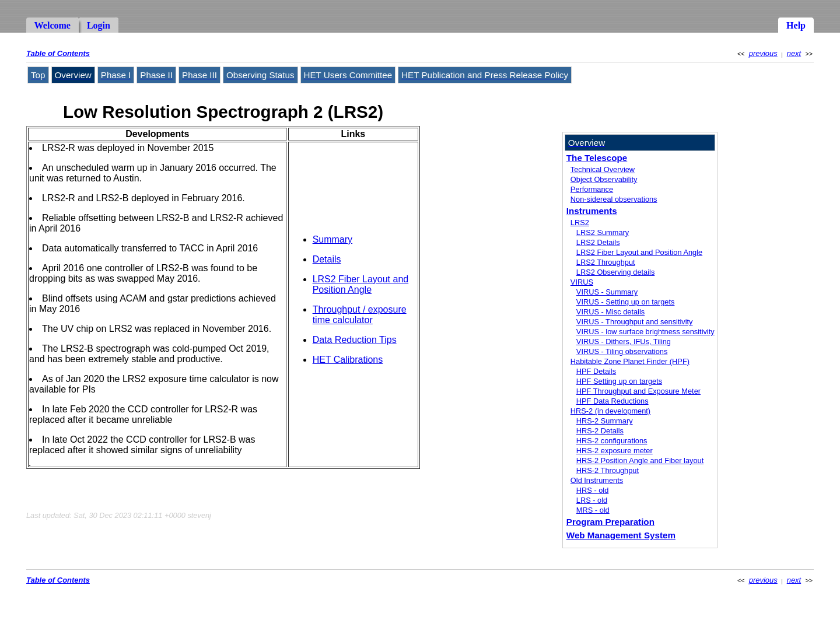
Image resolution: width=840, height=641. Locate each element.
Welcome (52, 25)
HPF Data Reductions (612, 401)
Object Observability (604, 179)
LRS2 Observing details (615, 272)
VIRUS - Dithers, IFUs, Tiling (624, 341)
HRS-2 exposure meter (615, 451)
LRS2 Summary (603, 232)
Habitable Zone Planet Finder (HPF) (630, 361)
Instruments (592, 211)
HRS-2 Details (600, 431)
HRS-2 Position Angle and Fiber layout (640, 460)
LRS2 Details (598, 242)
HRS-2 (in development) (610, 411)
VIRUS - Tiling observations (622, 351)
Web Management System (621, 535)
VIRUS (582, 282)
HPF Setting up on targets (619, 381)
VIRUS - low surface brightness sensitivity (645, 332)
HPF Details (596, 371)
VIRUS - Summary (607, 292)
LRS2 (580, 223)
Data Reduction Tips (355, 340)
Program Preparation (610, 522)
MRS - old (593, 510)
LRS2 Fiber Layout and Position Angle (361, 284)
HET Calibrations (348, 360)
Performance (592, 189)
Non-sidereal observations (614, 199)
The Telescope (597, 158)
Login (99, 25)
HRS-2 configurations (612, 441)
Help (796, 25)
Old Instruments (597, 480)
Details (327, 259)
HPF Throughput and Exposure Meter (638, 391)
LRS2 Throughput (606, 262)
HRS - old (592, 490)
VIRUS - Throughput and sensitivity (635, 322)
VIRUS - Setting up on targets (626, 302)
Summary (332, 239)
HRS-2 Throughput (608, 470)
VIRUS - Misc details (610, 312)
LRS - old (592, 500)
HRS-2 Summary (605, 421)
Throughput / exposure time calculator (360, 315)
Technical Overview (603, 169)
